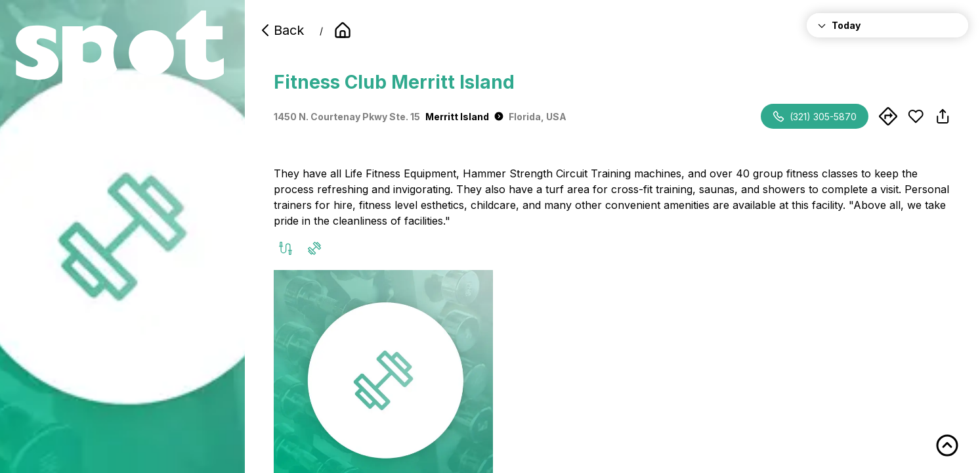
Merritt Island (464, 117)
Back (281, 30)
